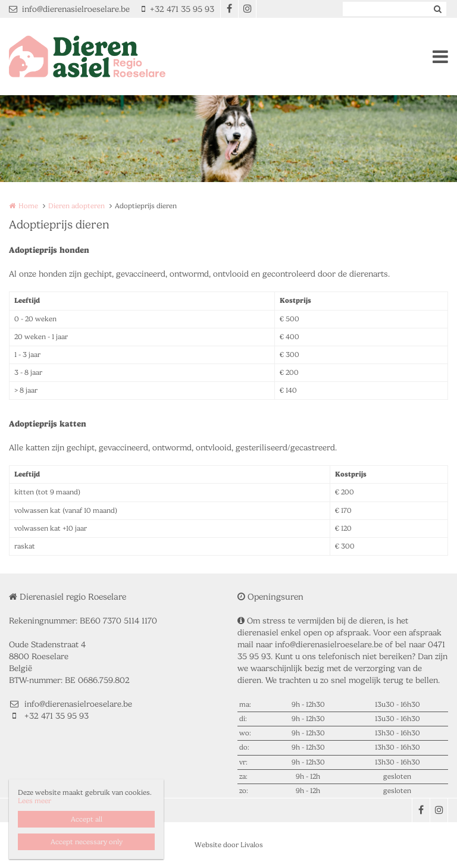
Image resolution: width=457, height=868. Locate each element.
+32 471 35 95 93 (178, 9)
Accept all (87, 819)
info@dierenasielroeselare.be (69, 9)
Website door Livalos (229, 845)
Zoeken (437, 9)
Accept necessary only (87, 842)
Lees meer (35, 801)
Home (28, 206)
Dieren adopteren (76, 206)
